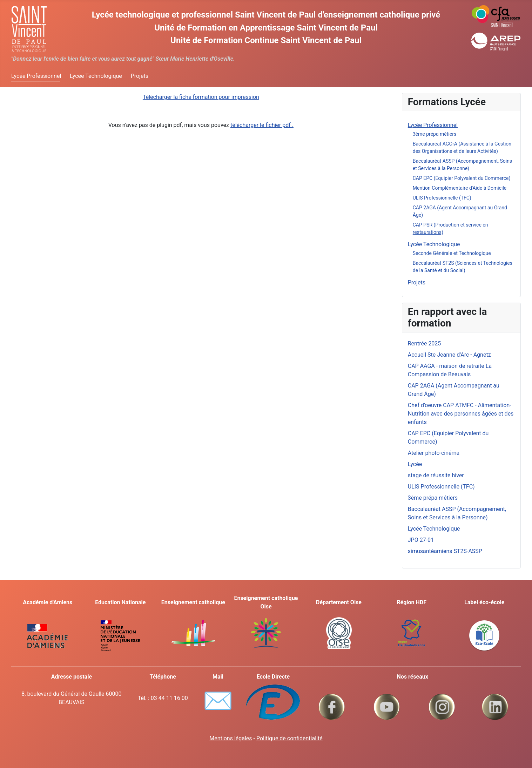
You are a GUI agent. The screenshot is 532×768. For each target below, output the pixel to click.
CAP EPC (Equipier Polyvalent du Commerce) (462, 178)
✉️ (218, 701)
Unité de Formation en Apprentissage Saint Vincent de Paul (266, 28)
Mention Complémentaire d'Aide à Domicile (460, 188)
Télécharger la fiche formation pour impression (201, 97)
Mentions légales (231, 738)
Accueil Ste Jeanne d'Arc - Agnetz (449, 355)
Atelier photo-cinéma (434, 453)
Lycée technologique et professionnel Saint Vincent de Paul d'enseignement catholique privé (266, 15)
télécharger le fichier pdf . (262, 125)
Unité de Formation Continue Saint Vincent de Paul (266, 40)
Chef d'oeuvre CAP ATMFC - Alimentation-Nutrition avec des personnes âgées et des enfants (461, 414)
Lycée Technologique (96, 76)
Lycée (415, 464)
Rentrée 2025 (425, 343)
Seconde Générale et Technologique (452, 253)
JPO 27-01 (421, 540)
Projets (140, 76)
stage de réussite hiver (436, 475)
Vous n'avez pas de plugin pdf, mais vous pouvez (201, 125)
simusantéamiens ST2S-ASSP (445, 551)
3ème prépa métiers (435, 134)
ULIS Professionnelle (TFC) (442, 198)
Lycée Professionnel (36, 76)
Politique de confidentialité (289, 738)
